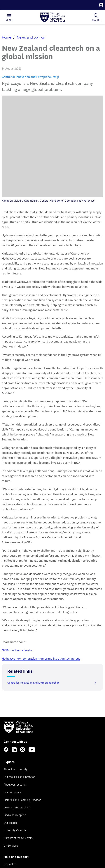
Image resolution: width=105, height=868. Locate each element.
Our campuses (12, 691)
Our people (10, 721)
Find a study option (15, 714)
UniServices (11, 744)
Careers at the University (18, 736)
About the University (16, 668)
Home (7, 37)
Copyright (22, 833)
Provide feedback (14, 801)
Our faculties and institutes (19, 675)
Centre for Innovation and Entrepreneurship (30, 76)
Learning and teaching (17, 706)
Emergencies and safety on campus (25, 778)
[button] (101, 5)
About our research (15, 683)
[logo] (52, 18)
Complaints (10, 793)
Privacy (33, 833)
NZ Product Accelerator (17, 548)
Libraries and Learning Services (22, 698)
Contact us (10, 763)
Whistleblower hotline (16, 808)
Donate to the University (18, 785)
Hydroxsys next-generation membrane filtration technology (41, 557)
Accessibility (8, 833)
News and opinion (31, 37)
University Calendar (15, 729)
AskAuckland (11, 770)
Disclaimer (8, 837)
